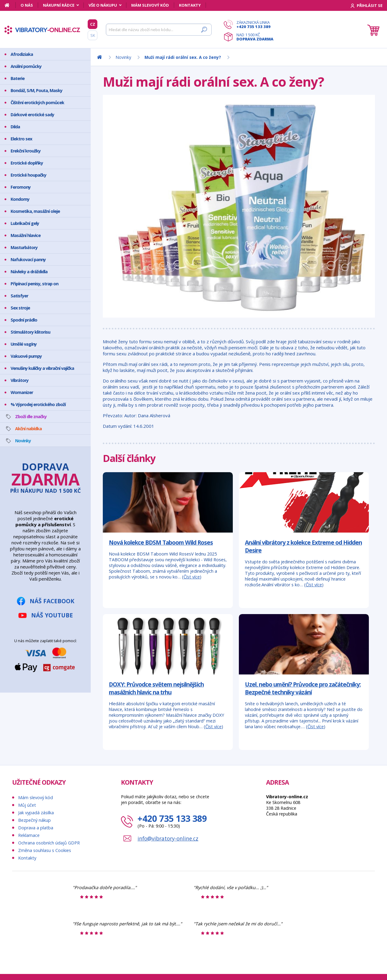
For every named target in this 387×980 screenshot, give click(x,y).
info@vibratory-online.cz (168, 838)
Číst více (192, 577)
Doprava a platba (36, 828)
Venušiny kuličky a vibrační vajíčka (42, 368)
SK (93, 35)
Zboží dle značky (31, 416)
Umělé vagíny (24, 344)
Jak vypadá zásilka (36, 813)
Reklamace (29, 835)
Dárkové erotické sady (32, 115)
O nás (27, 5)
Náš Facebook (52, 601)
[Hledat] (159, 30)
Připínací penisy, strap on (34, 284)
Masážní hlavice (26, 235)
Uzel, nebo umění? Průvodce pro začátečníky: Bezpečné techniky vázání (303, 688)
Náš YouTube (52, 615)
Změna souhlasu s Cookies (45, 850)
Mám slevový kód (150, 5)
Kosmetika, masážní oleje (35, 211)
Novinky (23, 441)
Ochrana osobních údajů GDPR (49, 843)
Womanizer (22, 392)
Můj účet (27, 805)
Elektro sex (21, 139)
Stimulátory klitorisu (30, 332)
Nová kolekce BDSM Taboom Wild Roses (161, 542)
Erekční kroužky (26, 151)
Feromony (21, 187)
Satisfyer (19, 296)
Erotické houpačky (28, 175)
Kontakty (190, 5)
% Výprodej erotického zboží (38, 404)
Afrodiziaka (22, 54)
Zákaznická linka (255, 24)
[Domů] (10, 5)
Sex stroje (20, 308)
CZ (93, 24)
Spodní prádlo (24, 320)
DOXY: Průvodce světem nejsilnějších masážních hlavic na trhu (156, 688)
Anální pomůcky (26, 66)
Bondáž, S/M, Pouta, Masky (36, 90)
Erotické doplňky (27, 163)
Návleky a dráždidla (29, 272)
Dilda (15, 127)
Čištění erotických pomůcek (37, 102)
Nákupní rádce (59, 5)
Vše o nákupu (103, 5)
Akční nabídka (28, 429)
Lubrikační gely (25, 223)
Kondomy (20, 199)
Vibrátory (20, 380)
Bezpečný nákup (34, 820)
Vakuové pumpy (26, 356)
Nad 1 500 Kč (255, 37)
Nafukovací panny (28, 259)
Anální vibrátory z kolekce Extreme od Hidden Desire (303, 546)
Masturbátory (24, 247)
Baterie (18, 78)
